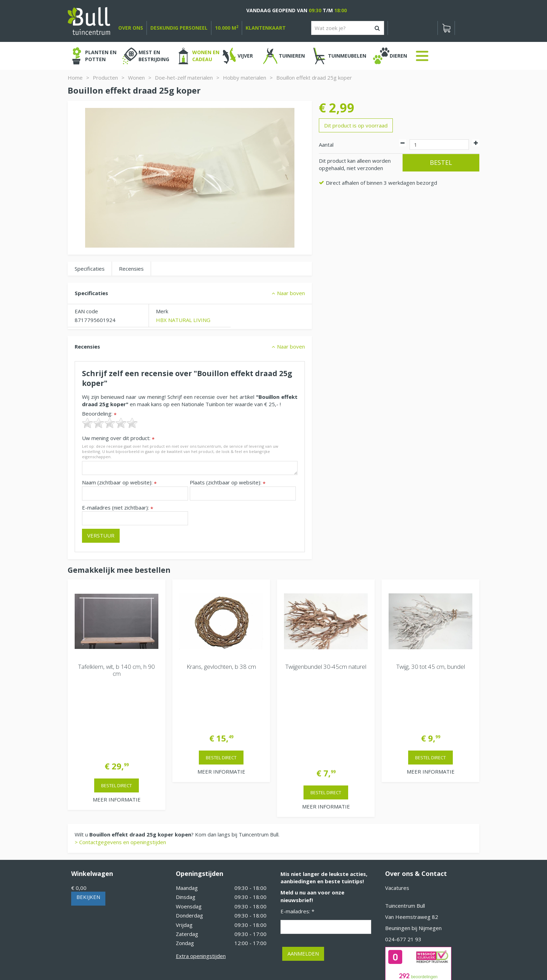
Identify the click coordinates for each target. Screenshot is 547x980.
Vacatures (397, 804)
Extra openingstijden (201, 872)
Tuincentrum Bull (405, 822)
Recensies (131, 269)
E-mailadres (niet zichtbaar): (118, 508)
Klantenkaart (266, 28)
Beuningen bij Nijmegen (413, 844)
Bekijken (88, 813)
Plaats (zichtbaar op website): (228, 482)
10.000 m (227, 28)
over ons (131, 28)
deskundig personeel (179, 28)
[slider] (110, 423)
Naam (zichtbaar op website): (119, 482)
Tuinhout (214, 956)
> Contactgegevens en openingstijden (120, 758)
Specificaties (90, 269)
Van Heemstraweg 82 (412, 833)
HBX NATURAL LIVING (183, 320)
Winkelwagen (92, 790)
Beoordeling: (99, 414)
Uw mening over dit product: (118, 438)
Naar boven (291, 293)
